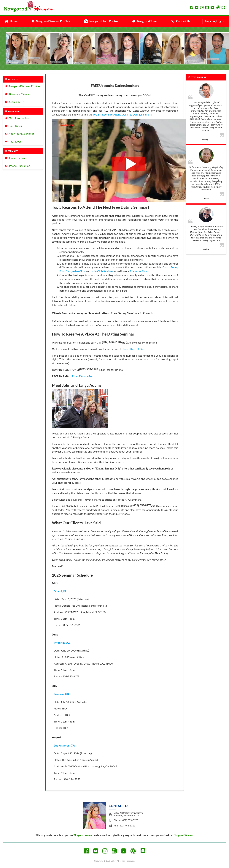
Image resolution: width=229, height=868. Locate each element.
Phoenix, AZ (62, 642)
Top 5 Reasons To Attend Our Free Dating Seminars (122, 114)
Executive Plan (138, 271)
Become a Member (18, 94)
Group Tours (170, 267)
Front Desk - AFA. (133, 349)
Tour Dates (13, 126)
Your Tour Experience (19, 134)
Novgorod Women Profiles (51, 21)
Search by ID (14, 102)
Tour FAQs (13, 141)
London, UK (62, 694)
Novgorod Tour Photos (101, 21)
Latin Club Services (102, 271)
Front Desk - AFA (82, 376)
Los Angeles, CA (64, 745)
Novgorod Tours (145, 21)
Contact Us (181, 21)
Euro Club (65, 271)
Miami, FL (60, 591)
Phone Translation (18, 166)
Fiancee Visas (15, 158)
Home (11, 21)
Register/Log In (214, 21)
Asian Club (79, 271)
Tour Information (17, 118)
